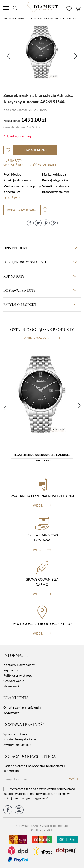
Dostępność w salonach (40, 262)
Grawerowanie (14, 681)
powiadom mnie (35, 150)
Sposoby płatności (16, 734)
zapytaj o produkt (40, 304)
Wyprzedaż (11, 713)
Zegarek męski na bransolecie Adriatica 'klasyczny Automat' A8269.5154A (43, 455)
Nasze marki (12, 686)
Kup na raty (13, 160)
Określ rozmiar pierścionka (22, 707)
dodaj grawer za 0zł (22, 210)
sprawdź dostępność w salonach (30, 165)
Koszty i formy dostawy (20, 739)
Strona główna (14, 18)
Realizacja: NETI (42, 830)
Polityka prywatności (18, 675)
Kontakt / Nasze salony (19, 665)
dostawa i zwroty (40, 290)
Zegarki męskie (50, 18)
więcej (42, 505)
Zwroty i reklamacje (17, 745)
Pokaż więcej (14, 198)
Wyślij (74, 779)
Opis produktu (40, 248)
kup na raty (40, 276)
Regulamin (11, 670)
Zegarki (32, 18)
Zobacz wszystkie (42, 338)
